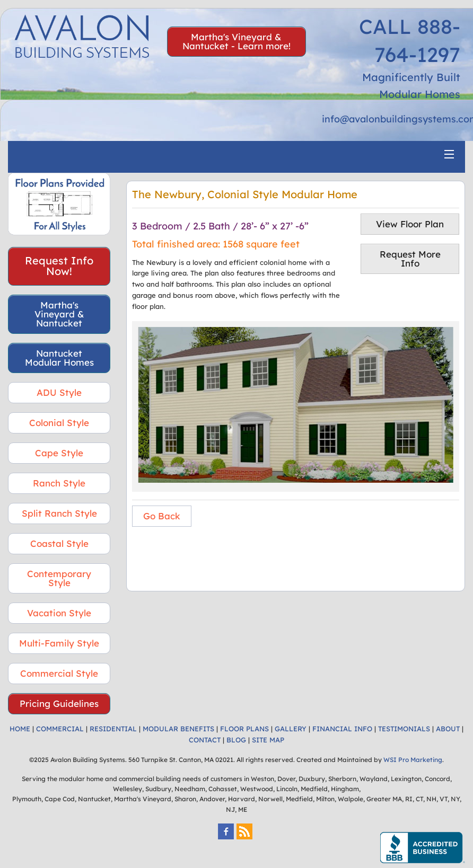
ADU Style (59, 392)
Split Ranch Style (59, 513)
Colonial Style (59, 423)
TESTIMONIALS (404, 729)
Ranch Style (59, 483)
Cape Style (59, 453)
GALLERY (291, 729)
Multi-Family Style (59, 643)
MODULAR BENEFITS (178, 729)
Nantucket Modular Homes (59, 358)
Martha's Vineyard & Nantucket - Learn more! (236, 41)
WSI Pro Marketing (413, 760)
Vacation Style (59, 613)
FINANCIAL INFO (342, 729)
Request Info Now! (59, 266)
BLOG (236, 740)
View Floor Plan (410, 224)
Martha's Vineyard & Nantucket (59, 314)
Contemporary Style (59, 578)
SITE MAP (268, 740)
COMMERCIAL (60, 729)
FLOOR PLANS (244, 729)
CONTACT (205, 740)
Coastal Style (59, 543)
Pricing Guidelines (59, 703)
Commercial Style (59, 673)
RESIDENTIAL (113, 729)
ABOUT (448, 729)
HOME (20, 729)
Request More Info (410, 259)
